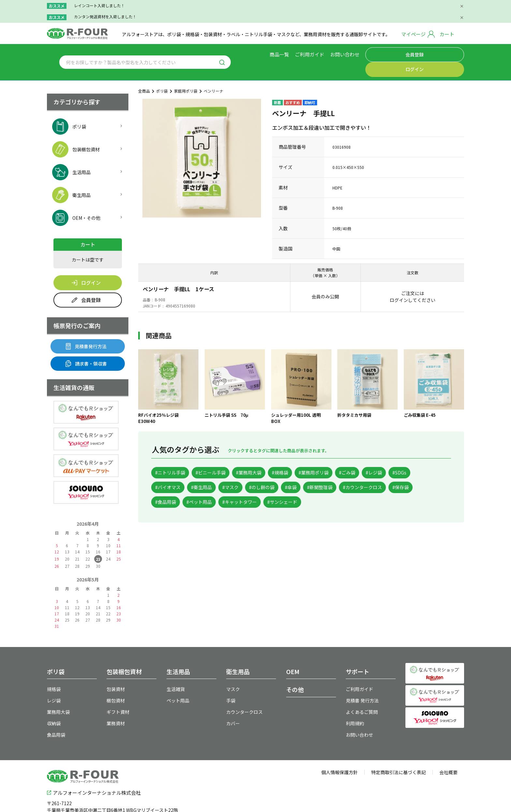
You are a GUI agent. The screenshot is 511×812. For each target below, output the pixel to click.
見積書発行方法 (86, 329)
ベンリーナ (213, 74)
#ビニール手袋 (220, 456)
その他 (295, 672)
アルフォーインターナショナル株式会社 (94, 774)
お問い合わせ (358, 53)
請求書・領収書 (86, 347)
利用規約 (355, 706)
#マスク (275, 472)
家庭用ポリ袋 (186, 74)
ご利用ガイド (323, 53)
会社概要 (448, 755)
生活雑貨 (176, 672)
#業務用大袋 (265, 456)
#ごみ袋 (381, 456)
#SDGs (165, 472)
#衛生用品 (241, 472)
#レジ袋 (413, 456)
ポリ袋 (162, 74)
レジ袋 (54, 684)
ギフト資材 (118, 695)
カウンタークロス (244, 695)
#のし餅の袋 (312, 472)
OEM (293, 654)
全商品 (144, 74)
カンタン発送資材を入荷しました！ (105, 16)
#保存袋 (223, 488)
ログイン (443, 53)
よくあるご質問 (362, 695)
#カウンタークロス (178, 488)
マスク (233, 672)
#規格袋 (302, 456)
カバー (233, 706)
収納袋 (54, 706)
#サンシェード (393, 488)
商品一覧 (292, 53)
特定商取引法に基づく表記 (399, 755)
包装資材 (116, 672)
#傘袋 (347, 472)
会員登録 (400, 53)
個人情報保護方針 (340, 755)
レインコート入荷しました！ (99, 5)
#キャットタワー (344, 488)
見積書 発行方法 (362, 684)
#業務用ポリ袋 (342, 456)
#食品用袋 (257, 488)
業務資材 (116, 706)
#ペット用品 (297, 488)
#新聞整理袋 (382, 472)
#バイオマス (201, 472)
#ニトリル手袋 (173, 456)
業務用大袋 (58, 695)
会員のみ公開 (325, 279)
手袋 (231, 684)
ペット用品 (178, 684)
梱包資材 (116, 684)
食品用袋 (56, 718)
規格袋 (54, 672)
